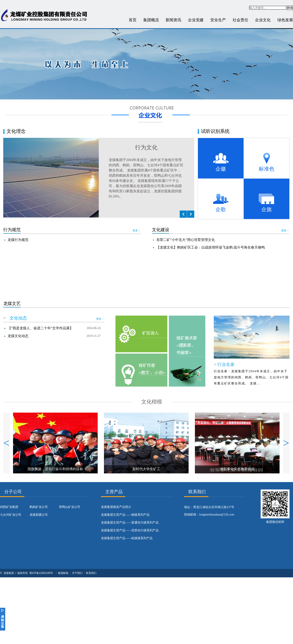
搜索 (290, 8)
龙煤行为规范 (18, 240)
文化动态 (18, 318)
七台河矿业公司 (11, 515)
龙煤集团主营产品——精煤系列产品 (125, 515)
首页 (133, 20)
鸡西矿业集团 (9, 507)
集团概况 (151, 20)
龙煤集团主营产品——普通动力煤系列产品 (130, 523)
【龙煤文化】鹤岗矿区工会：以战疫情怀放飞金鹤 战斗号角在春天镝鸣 (211, 247)
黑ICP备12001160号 (41, 573)
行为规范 (12, 230)
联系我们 (91, 573)
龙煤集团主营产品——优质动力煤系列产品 (130, 530)
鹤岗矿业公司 (39, 507)
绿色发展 (285, 20)
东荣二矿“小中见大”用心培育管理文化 (186, 240)
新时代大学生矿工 (146, 469)
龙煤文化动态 (18, 336)
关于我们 (77, 573)
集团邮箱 (63, 573)
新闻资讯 (173, 20)
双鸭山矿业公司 (70, 507)
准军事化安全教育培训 (237, 469)
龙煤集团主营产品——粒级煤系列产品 (127, 538)
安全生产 (218, 20)
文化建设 (161, 230)
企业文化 (263, 20)
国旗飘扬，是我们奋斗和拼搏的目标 (55, 469)
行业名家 (225, 364)
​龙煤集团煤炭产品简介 (116, 507)
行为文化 (146, 147)
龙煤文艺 (12, 303)
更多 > (136, 231)
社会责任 (240, 20)
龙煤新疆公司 (39, 515)
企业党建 (196, 20)
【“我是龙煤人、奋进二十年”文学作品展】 (40, 328)
